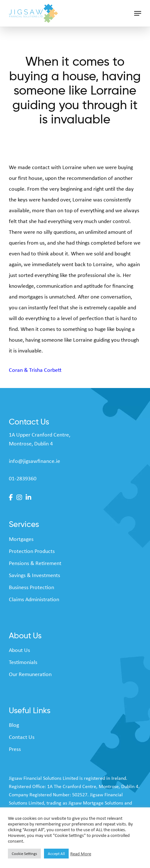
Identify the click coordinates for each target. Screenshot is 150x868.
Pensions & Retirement (35, 563)
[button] (138, 13)
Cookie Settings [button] (24, 854)
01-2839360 (23, 478)
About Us (19, 650)
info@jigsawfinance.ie (34, 461)
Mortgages (21, 539)
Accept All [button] (56, 854)
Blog (14, 725)
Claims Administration (34, 599)
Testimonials (23, 662)
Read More (81, 854)
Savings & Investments (34, 575)
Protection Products (32, 551)
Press (15, 749)
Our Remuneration (30, 674)
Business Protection (31, 587)
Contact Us (22, 737)
